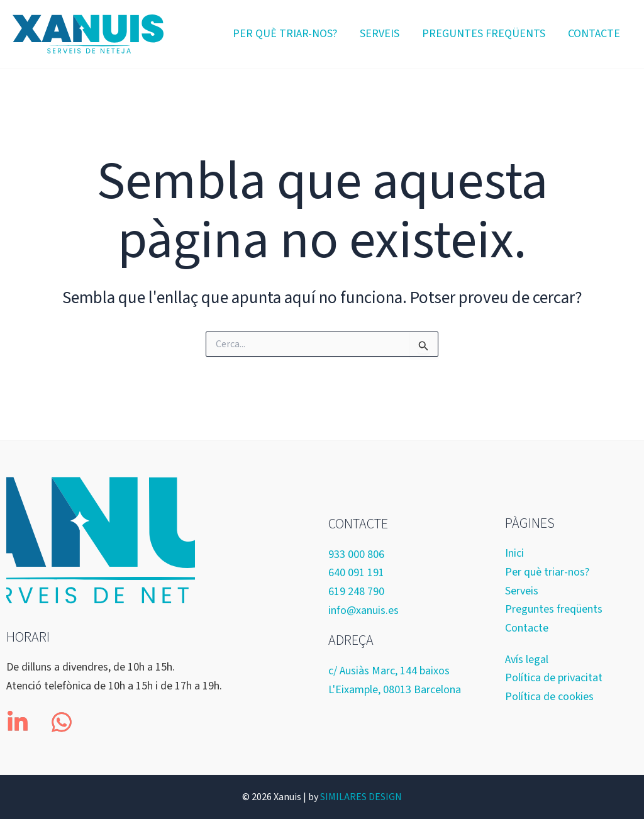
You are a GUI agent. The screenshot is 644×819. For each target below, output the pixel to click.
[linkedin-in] (19, 722)
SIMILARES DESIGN (361, 797)
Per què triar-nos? (285, 34)
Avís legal (527, 660)
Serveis (380, 34)
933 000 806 (356, 554)
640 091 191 (356, 573)
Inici (514, 553)
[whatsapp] (62, 722)
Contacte (594, 34)
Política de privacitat (554, 678)
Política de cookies (549, 697)
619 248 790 (356, 592)
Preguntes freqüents (484, 34)
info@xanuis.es (364, 610)
